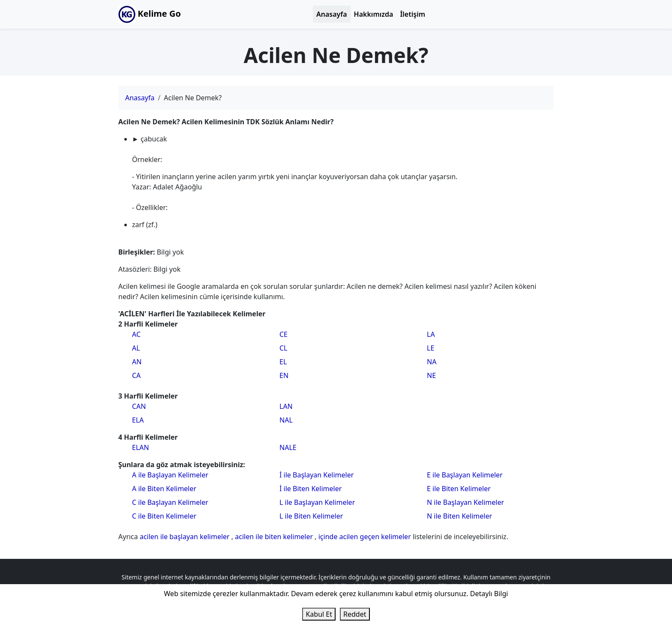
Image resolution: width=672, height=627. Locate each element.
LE (430, 348)
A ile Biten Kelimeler (164, 489)
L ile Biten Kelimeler (311, 516)
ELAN (141, 447)
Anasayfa (332, 14)
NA (432, 362)
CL (283, 348)
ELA (138, 420)
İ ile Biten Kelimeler (310, 489)
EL (283, 362)
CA (136, 375)
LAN (286, 406)
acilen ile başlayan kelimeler (186, 537)
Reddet (355, 614)
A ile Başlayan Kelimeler (170, 475)
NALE (288, 447)
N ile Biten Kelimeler (459, 516)
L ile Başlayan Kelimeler (317, 502)
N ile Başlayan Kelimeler (465, 502)
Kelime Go (150, 14)
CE (283, 334)
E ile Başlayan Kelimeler (465, 475)
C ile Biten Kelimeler (164, 516)
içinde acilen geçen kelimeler (366, 537)
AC (136, 334)
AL (136, 348)
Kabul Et (319, 614)
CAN (139, 406)
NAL (286, 420)
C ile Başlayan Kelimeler (170, 502)
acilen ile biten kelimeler (275, 537)
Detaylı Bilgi (489, 594)
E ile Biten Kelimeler (459, 489)
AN (137, 362)
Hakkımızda (374, 14)
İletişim (412, 14)
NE (431, 375)
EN (284, 375)
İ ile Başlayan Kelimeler (316, 475)
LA (431, 334)
